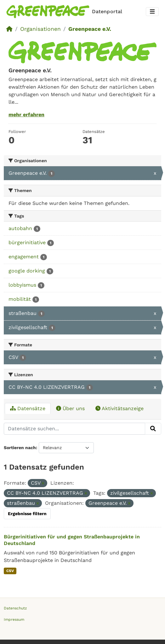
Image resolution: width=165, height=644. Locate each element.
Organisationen (40, 29)
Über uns (70, 408)
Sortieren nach (20, 448)
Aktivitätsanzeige (119, 408)
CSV (10, 571)
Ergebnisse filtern (27, 514)
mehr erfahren (26, 115)
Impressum (14, 619)
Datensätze (28, 408)
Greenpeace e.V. (90, 29)
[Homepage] (65, 12)
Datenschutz (15, 608)
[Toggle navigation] (152, 12)
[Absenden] (153, 429)
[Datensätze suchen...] (74, 429)
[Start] (9, 29)
